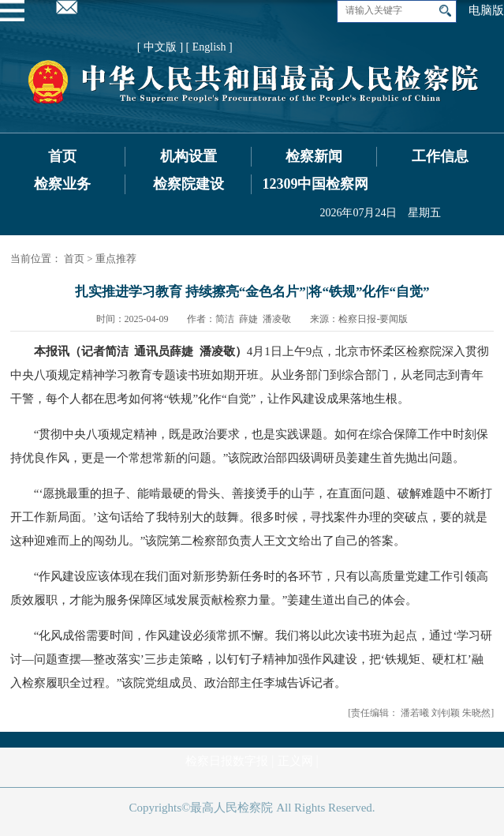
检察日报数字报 (227, 761)
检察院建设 (189, 184)
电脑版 (486, 10)
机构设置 (189, 156)
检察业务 (62, 184)
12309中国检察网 (315, 184)
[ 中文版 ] (160, 47)
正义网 (295, 761)
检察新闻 (314, 156)
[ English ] (209, 47)
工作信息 (440, 156)
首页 (62, 156)
